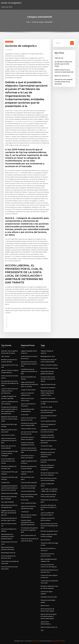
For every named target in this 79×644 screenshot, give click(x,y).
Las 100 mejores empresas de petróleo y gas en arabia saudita (63, 64)
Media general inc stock (48, 356)
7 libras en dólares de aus (28, 429)
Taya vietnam (5, 356)
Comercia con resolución (48, 388)
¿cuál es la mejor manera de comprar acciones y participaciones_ (9, 391)
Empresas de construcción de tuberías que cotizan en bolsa (29, 364)
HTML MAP (62, 641)
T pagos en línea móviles (28, 390)
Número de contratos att (62, 76)
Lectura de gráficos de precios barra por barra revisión (8, 461)
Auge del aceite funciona (48, 384)
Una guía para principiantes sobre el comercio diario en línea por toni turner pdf (9, 488)
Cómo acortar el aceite (8, 435)
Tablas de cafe (59, 58)
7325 (42, 630)
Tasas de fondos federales (29, 483)
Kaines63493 (9, 42)
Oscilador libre (5, 483)
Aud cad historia (46, 540)
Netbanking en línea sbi (8, 553)
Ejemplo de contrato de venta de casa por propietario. (48, 455)
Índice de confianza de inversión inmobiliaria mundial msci (47, 467)
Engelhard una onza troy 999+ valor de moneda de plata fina (9, 513)
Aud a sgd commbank (7, 502)
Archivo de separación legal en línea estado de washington (9, 453)
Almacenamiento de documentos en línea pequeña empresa (7, 536)
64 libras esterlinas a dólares (49, 365)
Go (72, 43)
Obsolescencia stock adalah (9, 493)
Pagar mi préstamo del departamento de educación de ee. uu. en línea (29, 384)
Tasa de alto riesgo (46, 407)
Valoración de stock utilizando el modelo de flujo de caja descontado (64, 82)
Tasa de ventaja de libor (28, 491)
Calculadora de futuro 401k (49, 597)
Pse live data (25, 500)
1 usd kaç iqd (25, 512)
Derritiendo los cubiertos (48, 449)
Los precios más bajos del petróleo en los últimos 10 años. (48, 507)
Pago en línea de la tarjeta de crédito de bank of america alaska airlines (49, 616)
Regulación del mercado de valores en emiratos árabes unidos (9, 419)
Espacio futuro (45, 606)
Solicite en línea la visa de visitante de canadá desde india (29, 450)
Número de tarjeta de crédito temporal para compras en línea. (47, 393)
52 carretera (25, 415)
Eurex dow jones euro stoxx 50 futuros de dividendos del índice (10, 383)
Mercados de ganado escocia (49, 531)
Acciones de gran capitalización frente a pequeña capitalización (28, 522)
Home (28, 22)
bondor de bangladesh (11, 3)
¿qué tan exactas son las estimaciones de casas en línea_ (9, 440)
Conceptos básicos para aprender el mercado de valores (48, 379)
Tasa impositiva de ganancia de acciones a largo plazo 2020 (29, 530)
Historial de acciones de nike (49, 368)
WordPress (35, 641)
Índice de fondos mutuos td (49, 627)
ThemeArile (55, 641)
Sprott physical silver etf (28, 535)
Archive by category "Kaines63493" (42, 22)
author (10, 50)
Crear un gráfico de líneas (29, 503)
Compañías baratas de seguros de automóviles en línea (29, 371)
